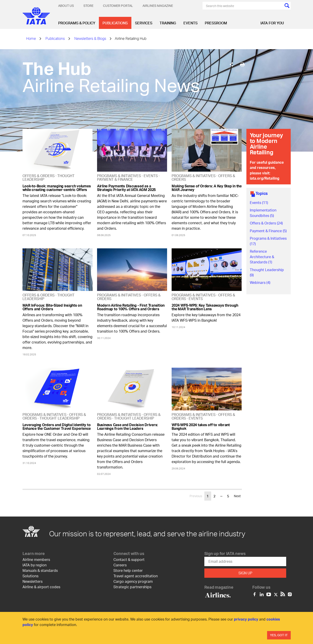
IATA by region (35, 565)
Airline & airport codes (41, 587)
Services (144, 23)
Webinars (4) (260, 282)
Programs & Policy (77, 23)
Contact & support (129, 559)
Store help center (128, 570)
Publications (115, 23)
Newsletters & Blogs (90, 38)
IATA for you (272, 23)
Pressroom (216, 23)
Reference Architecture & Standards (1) (262, 257)
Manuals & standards (40, 570)
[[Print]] (242, 65)
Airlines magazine (158, 6)
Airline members (36, 559)
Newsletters (33, 581)
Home (31, 38)
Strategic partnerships (132, 587)
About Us (66, 6)
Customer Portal (118, 6)
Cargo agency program (133, 581)
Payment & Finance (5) (268, 231)
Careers (120, 565)
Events (190, 23)
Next (237, 496)
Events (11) (259, 202)
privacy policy (246, 619)
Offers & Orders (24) (266, 223)
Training (168, 23)
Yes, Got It (279, 635)
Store (88, 6)
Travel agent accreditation (136, 576)
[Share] (231, 65)
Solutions (30, 576)
